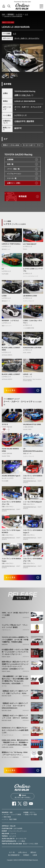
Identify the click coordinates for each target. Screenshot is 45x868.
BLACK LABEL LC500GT (11, 374)
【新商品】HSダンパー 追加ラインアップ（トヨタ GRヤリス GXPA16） (15, 717)
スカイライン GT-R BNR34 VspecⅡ (33, 531)
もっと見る (11, 390)
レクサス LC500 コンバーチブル (33, 270)
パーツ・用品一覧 (13, 169)
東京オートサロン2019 (11, 145)
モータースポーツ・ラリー (32, 145)
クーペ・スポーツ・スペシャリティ (27, 38)
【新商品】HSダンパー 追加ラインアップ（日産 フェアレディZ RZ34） (15, 692)
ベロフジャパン (6, 630)
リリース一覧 (12, 178)
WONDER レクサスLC (10, 321)
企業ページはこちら (22, 95)
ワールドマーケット (8, 735)
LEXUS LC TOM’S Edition (11, 244)
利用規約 (26, 855)
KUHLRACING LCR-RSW (32, 348)
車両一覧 (10, 164)
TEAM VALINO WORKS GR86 (10, 450)
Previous (4, 58)
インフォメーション (14, 174)
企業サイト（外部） (14, 183)
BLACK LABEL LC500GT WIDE (11, 349)
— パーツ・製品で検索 (9, 819)
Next (41, 58)
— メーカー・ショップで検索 (11, 814)
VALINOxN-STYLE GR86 (32, 424)
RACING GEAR (7, 696)
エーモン (4, 686)
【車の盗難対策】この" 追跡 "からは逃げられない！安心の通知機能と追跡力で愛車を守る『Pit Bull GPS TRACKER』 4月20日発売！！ (15, 680)
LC (3, 269)
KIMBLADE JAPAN (8, 747)
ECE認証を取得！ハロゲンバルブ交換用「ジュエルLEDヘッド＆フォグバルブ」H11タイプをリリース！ (15, 652)
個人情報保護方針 (14, 855)
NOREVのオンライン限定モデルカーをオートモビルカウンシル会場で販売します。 (15, 730)
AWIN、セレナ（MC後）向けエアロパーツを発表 (15, 614)
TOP (3, 14)
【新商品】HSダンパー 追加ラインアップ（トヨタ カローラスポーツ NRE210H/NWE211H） (15, 706)
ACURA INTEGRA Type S (11, 476)
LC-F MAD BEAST (30, 244)
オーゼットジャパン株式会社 (10, 757)
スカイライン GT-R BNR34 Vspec (11, 560)
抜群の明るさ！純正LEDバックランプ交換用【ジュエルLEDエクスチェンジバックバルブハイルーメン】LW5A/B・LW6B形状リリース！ (15, 665)
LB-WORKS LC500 (30, 296)
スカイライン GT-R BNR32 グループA (11, 503)
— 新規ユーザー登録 (30, 814)
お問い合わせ (23, 852)
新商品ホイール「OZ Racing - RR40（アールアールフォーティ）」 (15, 754)
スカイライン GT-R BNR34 (33, 476)
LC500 (4, 296)
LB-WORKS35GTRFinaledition (33, 450)
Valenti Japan (6, 657)
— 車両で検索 (6, 817)
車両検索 (11, 14)
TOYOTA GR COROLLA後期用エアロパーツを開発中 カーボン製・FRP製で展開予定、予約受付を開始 (15, 640)
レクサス (19, 14)
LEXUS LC (28, 374)
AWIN (4, 618)
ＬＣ (26, 14)
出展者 (35, 855)
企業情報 (10, 160)
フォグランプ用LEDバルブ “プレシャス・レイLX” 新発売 (15, 626)
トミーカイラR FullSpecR (32, 502)
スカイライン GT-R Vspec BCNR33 (11, 531)
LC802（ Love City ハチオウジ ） (33, 322)
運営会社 (33, 852)
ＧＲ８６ (5, 424)
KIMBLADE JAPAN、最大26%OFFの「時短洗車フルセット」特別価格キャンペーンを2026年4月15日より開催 (15, 742)
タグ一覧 (12, 852)
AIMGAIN (5, 644)
